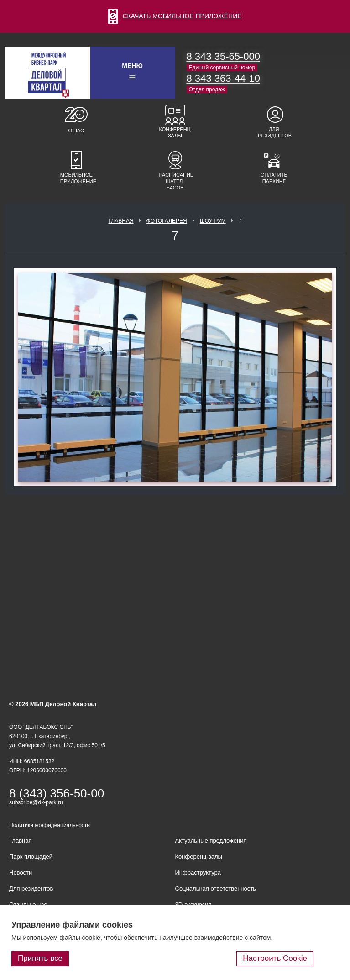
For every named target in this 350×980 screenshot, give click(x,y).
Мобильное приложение (76, 178)
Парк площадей (31, 857)
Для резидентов (274, 132)
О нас (76, 131)
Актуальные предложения (211, 841)
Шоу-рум (213, 221)
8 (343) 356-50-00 (57, 793)
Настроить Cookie (275, 958)
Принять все (40, 958)
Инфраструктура (198, 873)
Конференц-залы (175, 132)
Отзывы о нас (28, 904)
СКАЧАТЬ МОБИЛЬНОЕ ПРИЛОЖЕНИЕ (175, 16)
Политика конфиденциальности (50, 825)
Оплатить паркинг (274, 178)
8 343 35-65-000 (223, 56)
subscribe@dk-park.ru (36, 802)
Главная (121, 221)
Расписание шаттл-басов (175, 181)
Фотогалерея (167, 221)
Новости (21, 873)
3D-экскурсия (193, 904)
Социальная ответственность (216, 888)
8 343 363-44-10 (223, 78)
